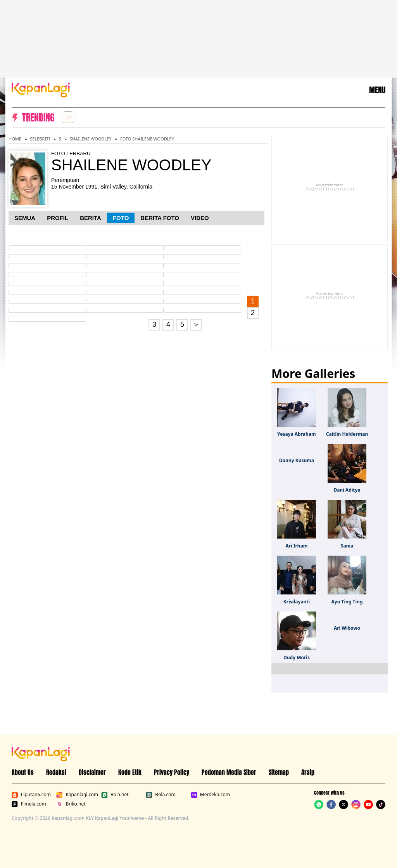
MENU (377, 90)
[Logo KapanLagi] (41, 89)
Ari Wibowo (347, 628)
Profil (58, 218)
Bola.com (161, 795)
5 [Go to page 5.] (182, 324)
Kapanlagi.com (77, 795)
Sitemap (279, 772)
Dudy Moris (297, 657)
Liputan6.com (31, 795)
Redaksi (56, 772)
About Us (23, 772)
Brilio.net (71, 804)
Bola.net (115, 795)
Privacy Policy (172, 772)
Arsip (308, 772)
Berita (91, 218)
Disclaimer (92, 772)
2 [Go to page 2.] (253, 313)
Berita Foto (160, 218)
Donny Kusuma (297, 460)
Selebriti (40, 139)
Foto (121, 218)
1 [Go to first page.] (253, 301)
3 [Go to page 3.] (154, 324)
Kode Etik (130, 772)
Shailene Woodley (91, 139)
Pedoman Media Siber (229, 772)
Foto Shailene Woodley (147, 139)
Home (15, 139)
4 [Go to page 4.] (168, 324)
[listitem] (68, 117)
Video (200, 218)
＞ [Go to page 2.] (196, 324)
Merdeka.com (210, 795)
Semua (25, 218)
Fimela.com (29, 804)
